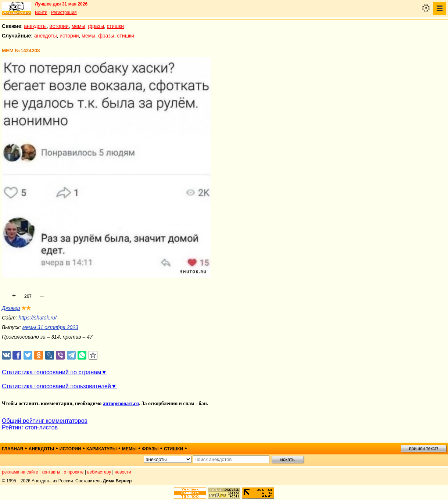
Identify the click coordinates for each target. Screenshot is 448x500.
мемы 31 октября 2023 (50, 327)
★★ (26, 308)
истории (59, 26)
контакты (51, 472)
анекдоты (35, 26)
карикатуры (102, 449)
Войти (41, 12)
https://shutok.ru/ (37, 318)
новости (123, 472)
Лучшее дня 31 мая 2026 (61, 4)
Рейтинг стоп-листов (30, 427)
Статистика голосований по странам (51, 372)
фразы (96, 26)
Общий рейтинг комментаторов (45, 421)
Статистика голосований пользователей (56, 386)
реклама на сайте (20, 472)
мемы (78, 26)
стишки (115, 26)
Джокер (11, 308)
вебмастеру (99, 472)
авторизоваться (121, 403)
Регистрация (64, 12)
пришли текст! (424, 449)
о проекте (74, 472)
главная (12, 449)
